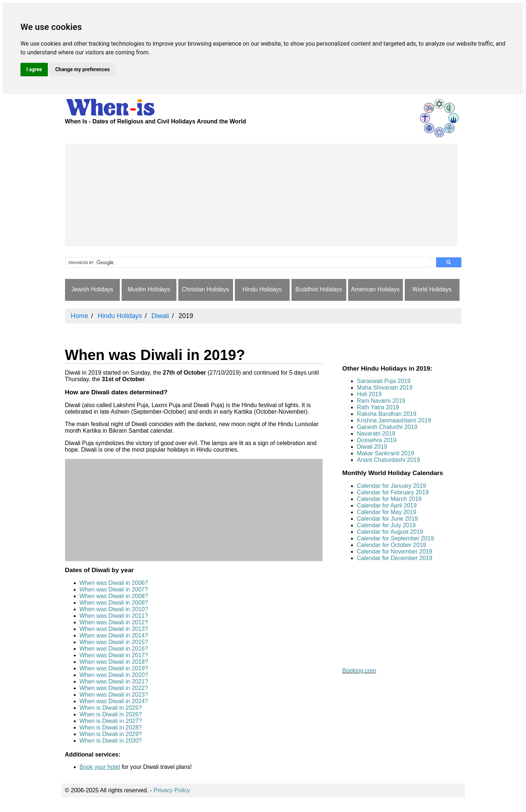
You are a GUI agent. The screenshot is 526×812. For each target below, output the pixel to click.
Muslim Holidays (149, 289)
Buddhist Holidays (319, 289)
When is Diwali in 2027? (111, 721)
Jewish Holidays (92, 289)
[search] (247, 263)
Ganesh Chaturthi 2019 (387, 427)
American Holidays (375, 289)
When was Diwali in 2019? (114, 668)
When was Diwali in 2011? (114, 616)
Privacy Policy (172, 790)
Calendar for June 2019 (387, 519)
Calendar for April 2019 (387, 505)
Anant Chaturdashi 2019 (388, 460)
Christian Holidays (205, 289)
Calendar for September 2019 (395, 538)
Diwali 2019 (372, 447)
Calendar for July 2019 (386, 525)
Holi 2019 (369, 394)
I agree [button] (34, 69)
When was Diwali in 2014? (114, 635)
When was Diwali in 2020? (114, 675)
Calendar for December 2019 (394, 558)
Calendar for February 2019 (393, 492)
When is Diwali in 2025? (111, 708)
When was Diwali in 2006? (114, 583)
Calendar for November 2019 (394, 551)
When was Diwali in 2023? (114, 695)
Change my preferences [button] (82, 69)
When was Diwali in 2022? (114, 688)
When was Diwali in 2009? (114, 603)
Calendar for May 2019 (387, 512)
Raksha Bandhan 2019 (387, 414)
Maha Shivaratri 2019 (385, 388)
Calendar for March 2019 (389, 499)
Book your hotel (100, 767)
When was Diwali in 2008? (114, 596)
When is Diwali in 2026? (111, 714)
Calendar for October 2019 (391, 545)
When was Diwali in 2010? (114, 609)
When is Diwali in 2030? (111, 741)
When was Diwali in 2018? (114, 662)
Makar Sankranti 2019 (386, 453)
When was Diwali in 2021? (114, 681)
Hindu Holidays (262, 289)
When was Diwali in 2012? (114, 622)
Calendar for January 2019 (391, 486)
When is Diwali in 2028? (111, 727)
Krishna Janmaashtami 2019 (394, 420)
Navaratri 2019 (376, 434)
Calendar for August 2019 (390, 532)
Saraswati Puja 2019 (384, 381)
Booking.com (359, 671)
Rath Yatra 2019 (378, 407)
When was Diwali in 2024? (114, 701)
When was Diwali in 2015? (114, 642)
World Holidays (432, 289)
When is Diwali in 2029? (111, 734)
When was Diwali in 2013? (114, 629)
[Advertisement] (261, 195)
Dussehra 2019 (377, 440)
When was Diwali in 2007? (114, 589)
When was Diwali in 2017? (114, 655)
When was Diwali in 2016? (114, 649)
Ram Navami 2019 (381, 401)
